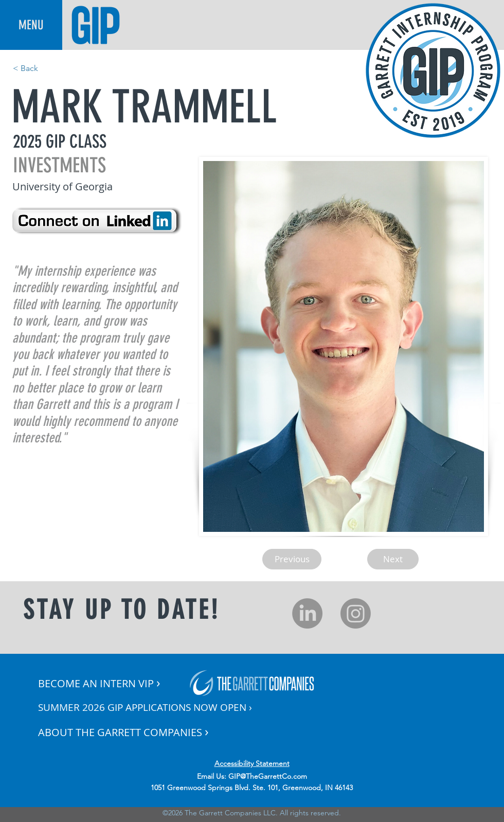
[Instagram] (356, 613)
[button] (31, 25)
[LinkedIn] (307, 613)
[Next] (393, 559)
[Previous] (292, 559)
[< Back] (47, 68)
